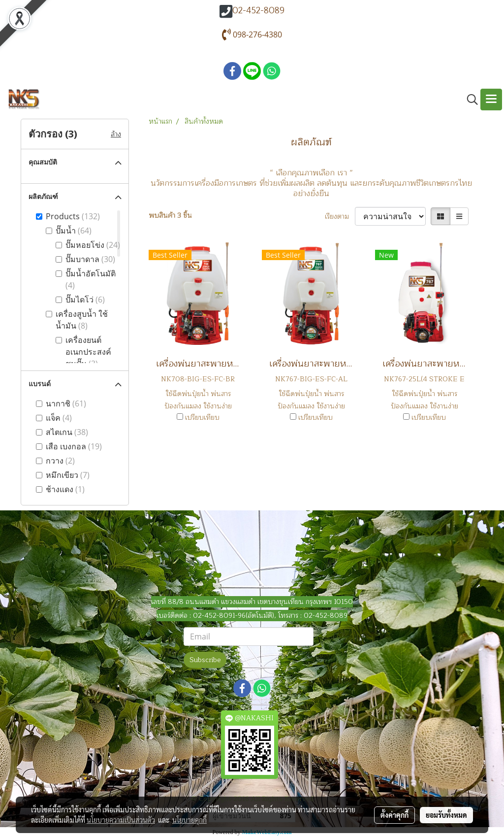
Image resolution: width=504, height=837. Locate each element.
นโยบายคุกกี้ (189, 820)
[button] (469, 100)
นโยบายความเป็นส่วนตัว (121, 820)
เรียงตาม (340, 217)
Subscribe (205, 660)
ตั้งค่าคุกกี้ (394, 815)
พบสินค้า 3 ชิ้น (170, 216)
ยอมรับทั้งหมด (446, 815)
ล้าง (116, 134)
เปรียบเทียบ (202, 418)
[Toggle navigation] (491, 100)
